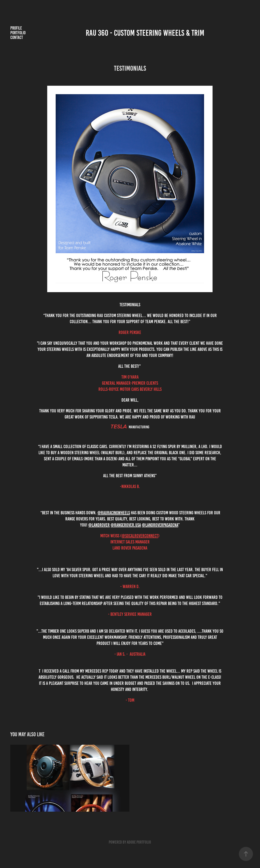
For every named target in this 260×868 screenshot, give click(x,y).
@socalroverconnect (140, 536)
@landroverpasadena (160, 525)
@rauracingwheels (114, 513)
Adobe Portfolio (139, 842)
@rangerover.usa (126, 525)
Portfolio (18, 33)
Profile (16, 28)
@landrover (99, 525)
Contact (17, 37)
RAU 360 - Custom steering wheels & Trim (145, 33)
